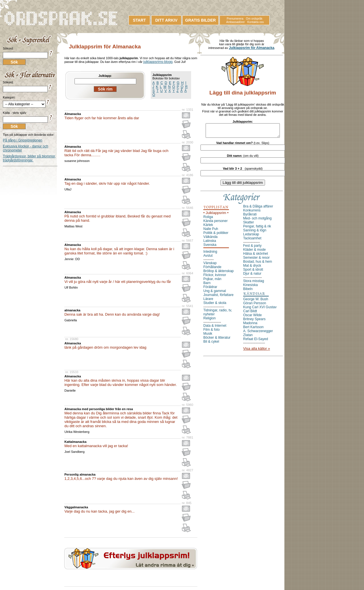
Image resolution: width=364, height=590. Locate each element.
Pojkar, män (212, 281)
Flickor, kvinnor (215, 277)
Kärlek (208, 227)
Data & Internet (215, 328)
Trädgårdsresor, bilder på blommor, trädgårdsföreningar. (29, 158)
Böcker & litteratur (217, 340)
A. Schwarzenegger (258, 334)
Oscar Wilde (252, 318)
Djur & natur (252, 276)
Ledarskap (251, 237)
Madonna (250, 326)
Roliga (208, 219)
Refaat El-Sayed (256, 342)
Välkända (210, 239)
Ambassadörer (236, 22)
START (139, 20)
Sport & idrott (253, 272)
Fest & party (252, 248)
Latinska (210, 243)
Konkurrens (252, 213)
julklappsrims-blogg (158, 62)
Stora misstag (254, 283)
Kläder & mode (254, 252)
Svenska (210, 247)
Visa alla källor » (257, 351)
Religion (209, 321)
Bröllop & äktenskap (219, 274)
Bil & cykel (211, 344)
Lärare (208, 301)
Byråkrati (250, 217)
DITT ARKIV (166, 20)
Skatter (249, 225)
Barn (207, 285)
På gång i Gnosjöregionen (23, 140)
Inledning (210, 254)
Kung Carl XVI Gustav (260, 310)
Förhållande (212, 270)
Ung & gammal (215, 293)
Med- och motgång (257, 221)
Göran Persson (255, 306)
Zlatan (248, 338)
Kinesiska (250, 287)
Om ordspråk (254, 19)
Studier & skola (215, 305)
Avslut (208, 258)
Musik (208, 336)
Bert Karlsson (253, 330)
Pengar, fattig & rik (257, 229)
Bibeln (248, 291)
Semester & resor (256, 260)
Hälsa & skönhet (256, 256)
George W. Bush (256, 302)
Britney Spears (254, 322)
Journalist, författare (218, 297)
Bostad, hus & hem (258, 264)
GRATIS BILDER (200, 20)
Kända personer (215, 223)
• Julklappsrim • (216, 215)
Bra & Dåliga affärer (258, 209)
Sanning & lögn (255, 233)
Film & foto (211, 332)
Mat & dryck (252, 268)
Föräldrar (210, 289)
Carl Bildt (250, 314)
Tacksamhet (252, 241)
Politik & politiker (216, 235)
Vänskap (210, 266)
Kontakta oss (256, 22)
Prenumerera (235, 19)
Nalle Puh (211, 231)
